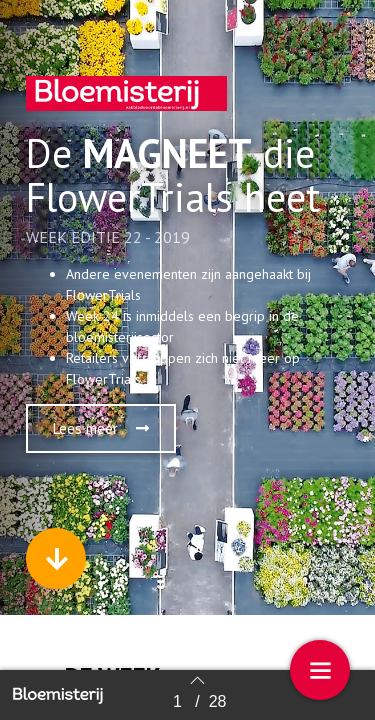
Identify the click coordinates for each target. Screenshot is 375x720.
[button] (101, 428)
